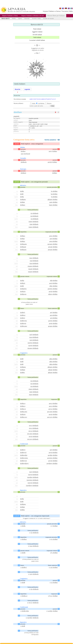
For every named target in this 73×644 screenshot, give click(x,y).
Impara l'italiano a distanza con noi (33, 16)
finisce (49, 103)
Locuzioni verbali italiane (37, 40)
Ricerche (18, 89)
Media (14, 18)
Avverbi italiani (37, 35)
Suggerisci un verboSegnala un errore (38, 49)
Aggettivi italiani (37, 32)
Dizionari (27, 18)
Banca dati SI (6, 18)
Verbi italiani (37, 37)
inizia (34, 103)
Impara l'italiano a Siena (10, 16)
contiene (41, 103)
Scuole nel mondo (48, 18)
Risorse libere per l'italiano (56, 16)
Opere (20, 18)
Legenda (27, 89)
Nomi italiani (37, 29)
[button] (18, 89)
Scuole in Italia (36, 18)
